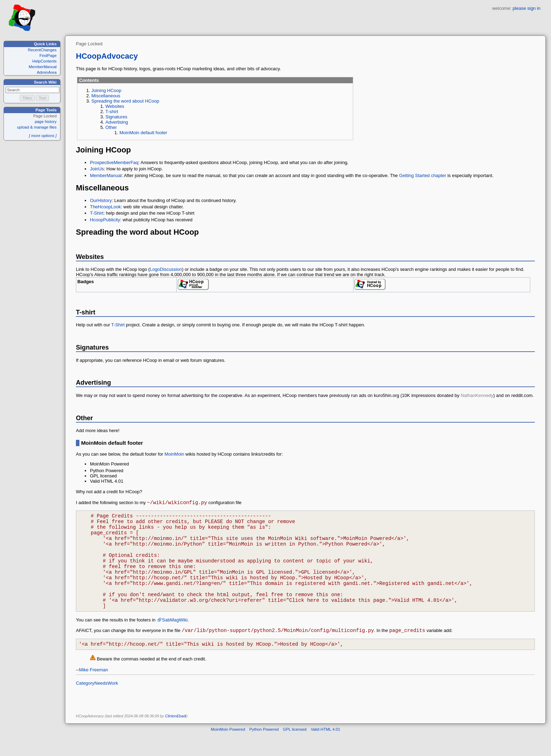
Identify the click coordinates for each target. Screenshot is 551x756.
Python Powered (264, 750)
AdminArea (47, 72)
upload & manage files (37, 127)
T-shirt (112, 112)
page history (46, 122)
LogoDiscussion (166, 269)
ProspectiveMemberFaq (114, 162)
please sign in (527, 8)
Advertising (117, 122)
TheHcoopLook (105, 207)
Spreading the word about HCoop (125, 101)
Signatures (116, 117)
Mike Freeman (94, 691)
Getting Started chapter (423, 175)
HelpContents (44, 61)
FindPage (48, 56)
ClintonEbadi (176, 737)
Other (111, 127)
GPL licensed (295, 750)
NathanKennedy (477, 395)
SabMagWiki (175, 639)
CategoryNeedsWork (97, 704)
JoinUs (97, 169)
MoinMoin (174, 454)
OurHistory (101, 200)
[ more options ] (43, 136)
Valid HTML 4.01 (325, 750)
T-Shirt (97, 213)
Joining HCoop (106, 90)
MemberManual (43, 67)
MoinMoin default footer (143, 133)
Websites (115, 106)
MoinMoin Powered (228, 750)
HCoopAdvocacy (107, 56)
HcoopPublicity (105, 220)
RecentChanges (42, 50)
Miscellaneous (106, 96)
